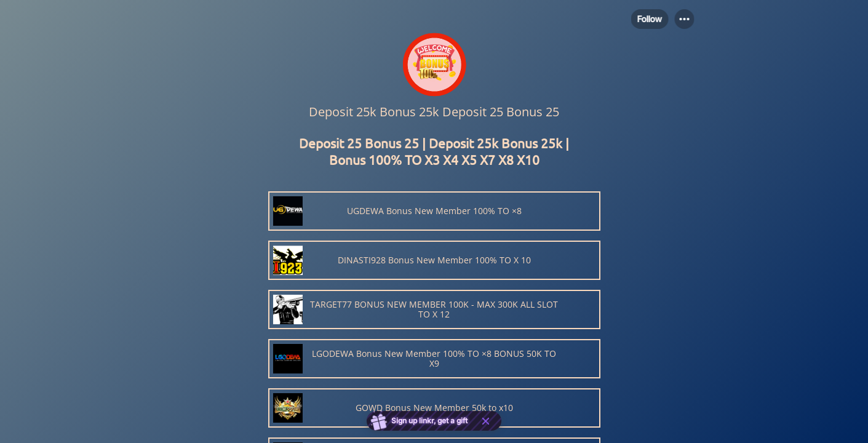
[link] (434, 211)
